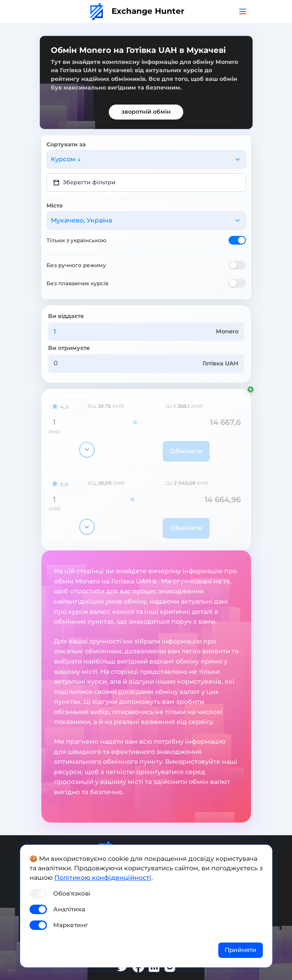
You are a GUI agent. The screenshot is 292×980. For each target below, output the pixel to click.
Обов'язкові (72, 893)
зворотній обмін (146, 112)
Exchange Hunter (137, 11)
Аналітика (69, 909)
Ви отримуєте (69, 348)
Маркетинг (71, 925)
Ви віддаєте (66, 316)
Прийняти (241, 950)
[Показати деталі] (87, 450)
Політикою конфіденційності (103, 878)
